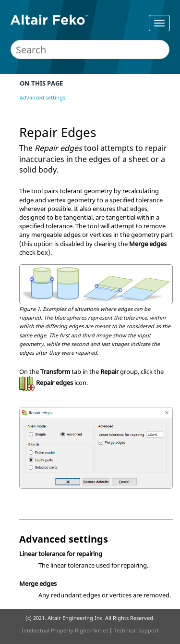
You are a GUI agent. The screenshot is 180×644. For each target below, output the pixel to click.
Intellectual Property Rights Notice (65, 630)
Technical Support (136, 630)
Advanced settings (42, 97)
